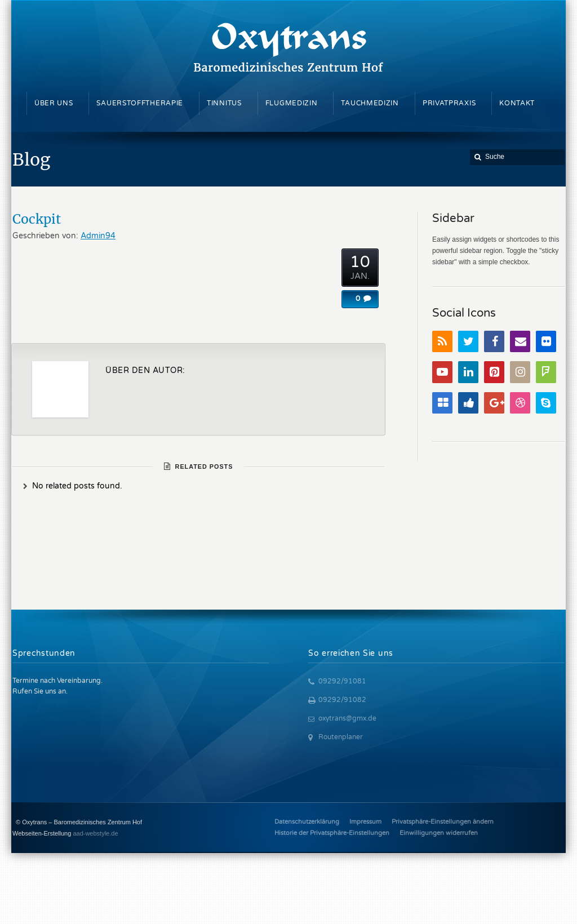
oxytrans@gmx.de (347, 718)
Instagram (520, 372)
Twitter (468, 342)
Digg (468, 403)
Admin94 (98, 236)
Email (520, 342)
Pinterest (494, 372)
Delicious (442, 403)
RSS (442, 342)
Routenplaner (341, 737)
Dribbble (520, 403)
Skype (546, 403)
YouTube (442, 372)
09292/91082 (342, 700)
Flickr (546, 342)
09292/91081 (342, 681)
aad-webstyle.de (95, 833)
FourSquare (546, 372)
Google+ (494, 403)
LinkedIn (468, 372)
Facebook (494, 342)
